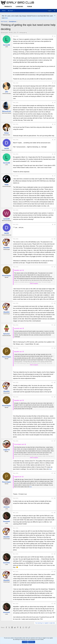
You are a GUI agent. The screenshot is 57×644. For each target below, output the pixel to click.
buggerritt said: (18, 477)
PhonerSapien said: (19, 444)
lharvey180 (5, 33)
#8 (55, 210)
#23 (54, 571)
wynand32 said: (18, 328)
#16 (54, 397)
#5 (55, 140)
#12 (54, 303)
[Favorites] (46, 10)
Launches (19, 7)
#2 (55, 83)
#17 (54, 441)
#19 (54, 498)
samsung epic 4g (23, 33)
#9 (55, 224)
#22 (54, 554)
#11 (54, 267)
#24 (54, 604)
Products (8, 7)
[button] (14, 11)
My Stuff (10, 11)
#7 (55, 176)
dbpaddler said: (18, 270)
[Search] (55, 11)
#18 (54, 473)
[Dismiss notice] (55, 16)
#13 (54, 325)
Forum (30, 7)
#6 (55, 154)
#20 (54, 513)
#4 (55, 124)
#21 (54, 528)
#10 (54, 239)
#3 (55, 103)
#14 (54, 348)
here (6, 18)
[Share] (53, 36)
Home (4, 11)
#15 (54, 383)
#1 (55, 36)
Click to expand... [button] (34, 283)
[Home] (45, 10)
